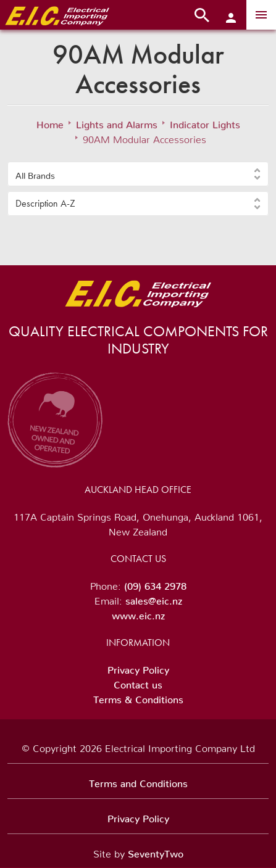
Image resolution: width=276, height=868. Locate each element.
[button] (138, 174)
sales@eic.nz (154, 598)
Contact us (138, 682)
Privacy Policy (138, 668)
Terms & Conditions (138, 697)
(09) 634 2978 (155, 584)
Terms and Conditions (138, 781)
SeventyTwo (156, 851)
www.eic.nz (138, 613)
